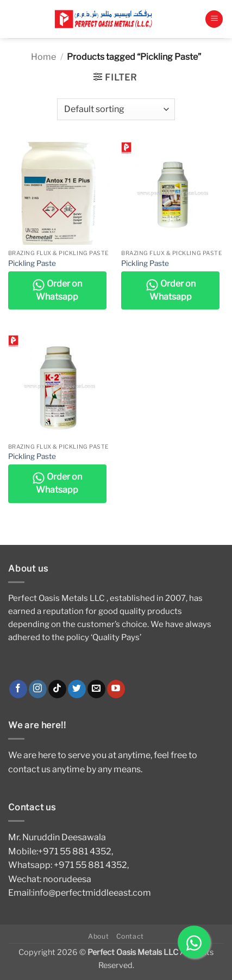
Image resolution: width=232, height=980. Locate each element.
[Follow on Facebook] (18, 689)
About (98, 936)
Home (43, 57)
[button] (214, 19)
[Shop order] (116, 109)
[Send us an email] (96, 689)
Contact (130, 936)
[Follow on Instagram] (38, 689)
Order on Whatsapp (57, 290)
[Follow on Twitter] (77, 689)
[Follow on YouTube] (116, 689)
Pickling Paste (32, 263)
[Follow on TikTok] (57, 689)
